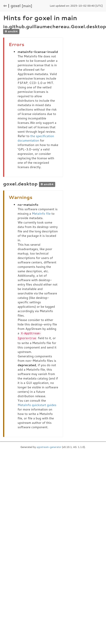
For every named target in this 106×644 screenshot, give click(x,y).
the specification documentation (36, 138)
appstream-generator (49, 447)
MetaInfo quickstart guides (37, 405)
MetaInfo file (41, 214)
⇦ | (6, 6)
